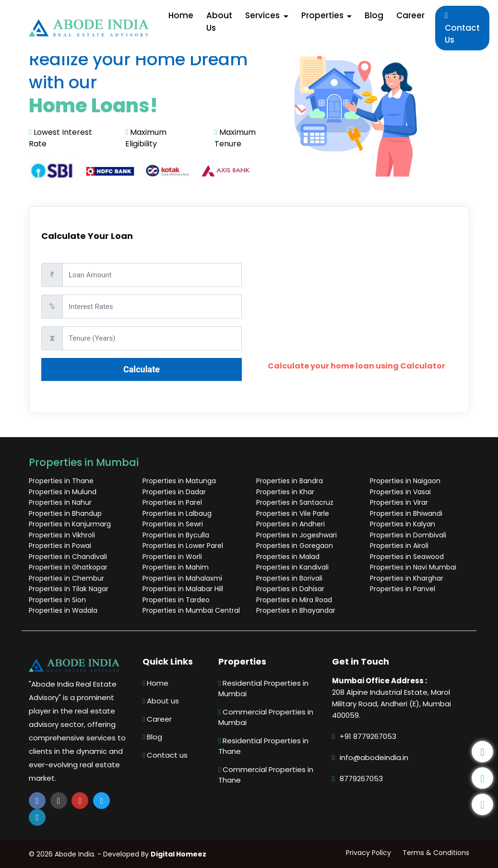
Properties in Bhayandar (296, 610)
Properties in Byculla (176, 535)
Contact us (165, 755)
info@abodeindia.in (374, 757)
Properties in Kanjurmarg (70, 524)
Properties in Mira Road (294, 600)
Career (410, 15)
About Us (219, 22)
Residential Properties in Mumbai (263, 689)
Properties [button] (323, 15)
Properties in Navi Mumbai (413, 567)
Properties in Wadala (63, 610)
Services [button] (263, 15)
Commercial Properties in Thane (266, 775)
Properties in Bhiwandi (406, 513)
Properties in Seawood (407, 557)
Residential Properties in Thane (263, 746)
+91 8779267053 (368, 736)
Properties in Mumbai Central (191, 610)
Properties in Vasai (400, 492)
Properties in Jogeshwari (296, 535)
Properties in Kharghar (407, 578)
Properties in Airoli (399, 546)
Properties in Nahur (60, 502)
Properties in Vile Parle (293, 513)
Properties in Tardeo (176, 600)
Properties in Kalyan (403, 524)
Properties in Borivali (289, 578)
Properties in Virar (399, 502)
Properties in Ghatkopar (68, 567)
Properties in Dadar (174, 492)
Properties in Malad (288, 557)
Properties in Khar (285, 492)
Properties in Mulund (63, 492)
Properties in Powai (60, 546)
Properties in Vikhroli (62, 535)
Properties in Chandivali (68, 557)
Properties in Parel (172, 502)
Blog (374, 15)
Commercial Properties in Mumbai (266, 717)
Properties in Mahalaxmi (182, 578)
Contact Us (462, 29)
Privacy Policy (368, 853)
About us (161, 701)
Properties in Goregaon (295, 546)
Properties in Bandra (290, 481)
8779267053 (361, 779)
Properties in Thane (61, 481)
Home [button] (181, 15)
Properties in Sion (57, 600)
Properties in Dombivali (408, 535)
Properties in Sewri (173, 524)
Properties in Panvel (403, 589)
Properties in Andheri (290, 524)
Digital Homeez (178, 854)
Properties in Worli (172, 557)
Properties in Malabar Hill (183, 589)
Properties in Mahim (176, 567)
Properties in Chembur (66, 578)
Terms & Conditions (436, 853)
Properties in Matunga (179, 481)
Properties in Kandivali (292, 567)
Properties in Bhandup (65, 513)
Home (155, 683)
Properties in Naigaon (405, 481)
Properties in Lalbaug (177, 513)
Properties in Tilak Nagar (69, 589)
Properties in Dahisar (290, 589)
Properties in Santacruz (295, 502)
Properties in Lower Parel (183, 546)
